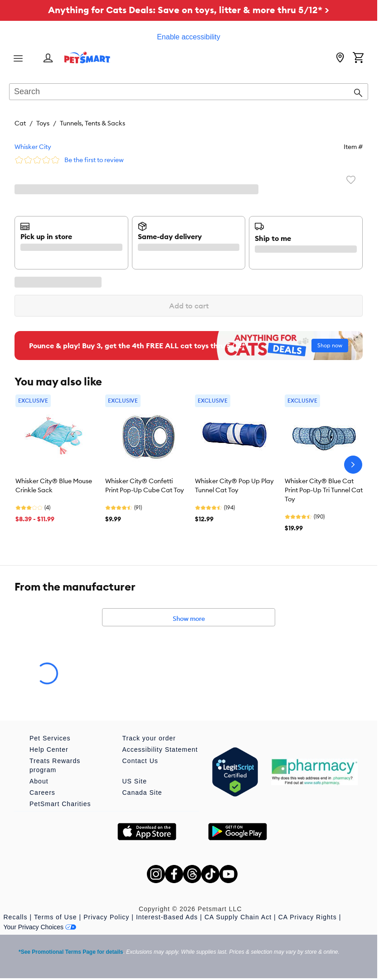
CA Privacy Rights (308, 917)
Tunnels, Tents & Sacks (92, 123)
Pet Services (50, 738)
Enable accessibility (189, 37)
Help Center (49, 749)
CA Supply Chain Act (238, 917)
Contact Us (140, 761)
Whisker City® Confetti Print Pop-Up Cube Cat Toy (145, 485)
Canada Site (142, 793)
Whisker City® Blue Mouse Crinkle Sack (54, 485)
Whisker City (33, 147)
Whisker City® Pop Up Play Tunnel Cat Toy (234, 485)
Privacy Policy (106, 917)
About (39, 781)
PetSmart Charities (60, 804)
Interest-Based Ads (167, 917)
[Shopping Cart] (358, 58)
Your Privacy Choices (40, 927)
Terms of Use (55, 917)
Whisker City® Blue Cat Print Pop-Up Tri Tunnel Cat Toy (324, 490)
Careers (42, 793)
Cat (20, 123)
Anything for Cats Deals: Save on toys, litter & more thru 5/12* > (189, 10)
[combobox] (189, 92)
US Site (135, 781)
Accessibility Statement (160, 749)
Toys (43, 123)
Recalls (16, 917)
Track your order (149, 738)
